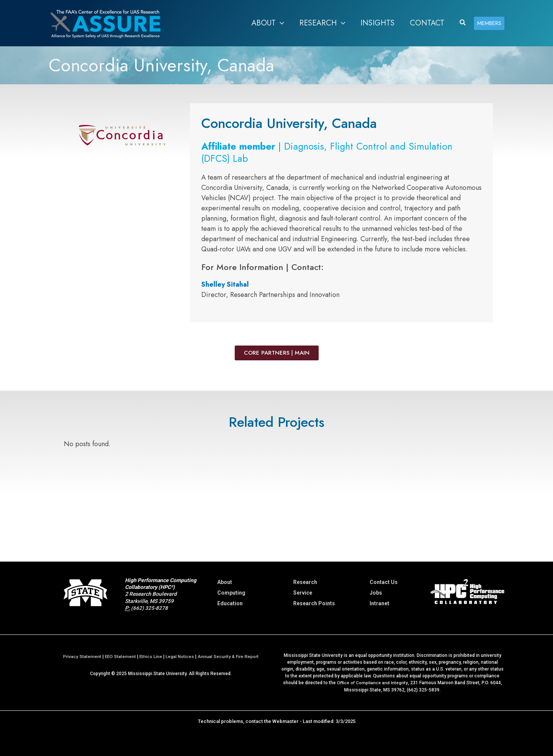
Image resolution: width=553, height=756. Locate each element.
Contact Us (384, 582)
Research (305, 582)
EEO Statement (120, 657)
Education (230, 603)
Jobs (376, 593)
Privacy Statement (81, 657)
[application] (280, 23)
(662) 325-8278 (150, 608)
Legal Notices (180, 657)
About (225, 582)
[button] (463, 23)
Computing (231, 593)
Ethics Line (151, 657)
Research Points (314, 603)
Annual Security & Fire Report (229, 657)
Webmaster (285, 721)
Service (303, 593)
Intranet (379, 603)
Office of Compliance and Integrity (372, 683)
